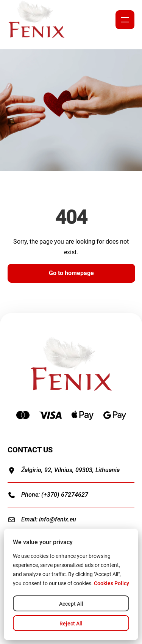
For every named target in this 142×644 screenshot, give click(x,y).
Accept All (71, 604)
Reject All (71, 624)
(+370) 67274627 (65, 495)
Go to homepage (71, 273)
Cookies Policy (112, 583)
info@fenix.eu (58, 519)
